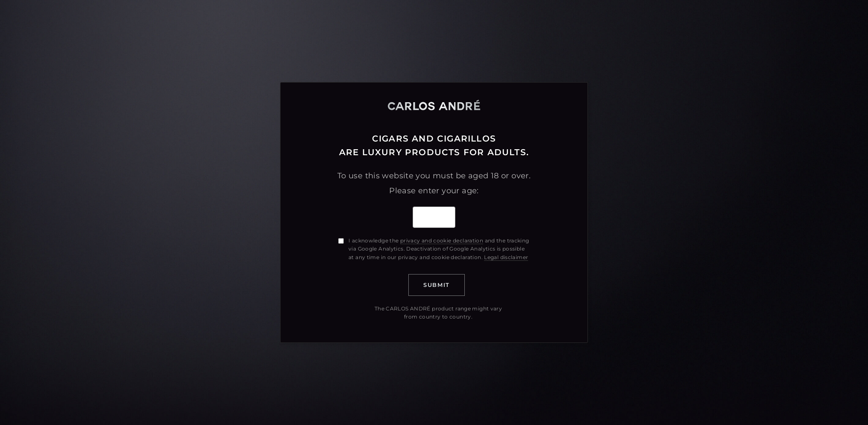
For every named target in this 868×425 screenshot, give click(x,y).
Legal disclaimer (506, 257)
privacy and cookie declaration (442, 241)
